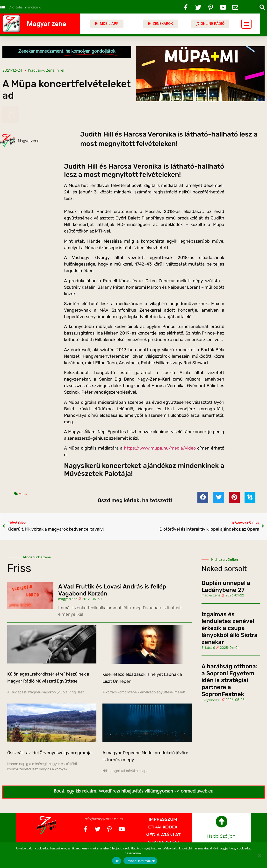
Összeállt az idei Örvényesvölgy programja (49, 753)
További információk (140, 861)
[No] (259, 855)
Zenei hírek (56, 70)
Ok (117, 861)
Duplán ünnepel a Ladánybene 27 (226, 586)
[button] (262, 7)
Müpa (23, 494)
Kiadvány (36, 70)
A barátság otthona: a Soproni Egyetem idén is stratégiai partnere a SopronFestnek (230, 680)
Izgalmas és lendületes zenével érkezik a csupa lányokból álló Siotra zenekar (230, 628)
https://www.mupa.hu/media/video (160, 448)
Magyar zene (46, 24)
